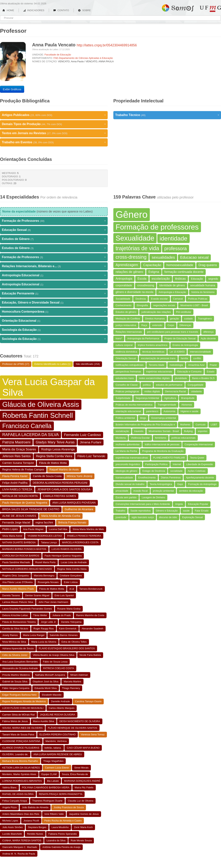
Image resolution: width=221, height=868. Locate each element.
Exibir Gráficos (12, 89)
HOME (8, 10)
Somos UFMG (178, 7)
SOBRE (84, 10)
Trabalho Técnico (167, 115)
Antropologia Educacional (54, 275)
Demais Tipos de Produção (54, 124)
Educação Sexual (54, 230)
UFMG (210, 9)
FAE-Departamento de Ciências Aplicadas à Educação (83, 58)
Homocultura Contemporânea (54, 312)
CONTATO (61, 10)
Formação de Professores (54, 221)
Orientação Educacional (54, 321)
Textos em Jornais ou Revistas (54, 133)
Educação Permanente (54, 293)
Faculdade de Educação (58, 55)
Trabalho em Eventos (54, 142)
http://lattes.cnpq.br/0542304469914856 (107, 45)
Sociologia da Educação (54, 330)
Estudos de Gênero (54, 239)
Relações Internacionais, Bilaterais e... (54, 266)
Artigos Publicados (54, 115)
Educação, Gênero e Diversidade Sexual (54, 303)
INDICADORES (34, 10)
